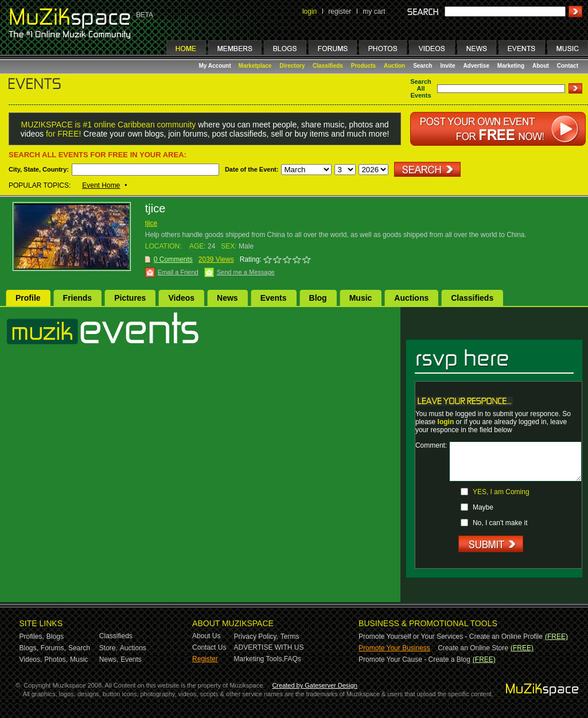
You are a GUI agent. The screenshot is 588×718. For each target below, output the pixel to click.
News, (109, 659)
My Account (216, 66)
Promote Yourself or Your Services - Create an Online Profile (451, 637)
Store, (108, 648)
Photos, (56, 659)
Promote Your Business (394, 648)
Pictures (130, 298)
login (309, 11)
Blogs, (29, 648)
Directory (292, 66)
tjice (151, 223)
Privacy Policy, (256, 637)
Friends (78, 298)
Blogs (55, 637)
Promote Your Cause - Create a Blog (414, 659)
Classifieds (328, 66)
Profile (28, 298)
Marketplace (255, 66)
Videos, (31, 659)
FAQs (293, 659)
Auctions (411, 298)
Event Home (101, 185)
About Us (206, 636)
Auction (394, 66)
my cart (374, 11)
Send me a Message (246, 272)
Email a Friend (178, 272)
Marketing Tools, (259, 659)
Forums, (53, 648)
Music (361, 298)
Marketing (511, 66)
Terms (290, 637)
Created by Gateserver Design (315, 685)
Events (274, 298)
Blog (318, 298)
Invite (447, 66)
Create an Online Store (473, 648)
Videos (181, 298)
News (227, 298)
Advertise (476, 66)
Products (363, 66)
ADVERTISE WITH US (269, 647)
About (541, 66)
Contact (568, 66)
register (340, 11)
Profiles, (32, 637)
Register (205, 659)
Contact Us (209, 647)
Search (422, 66)
